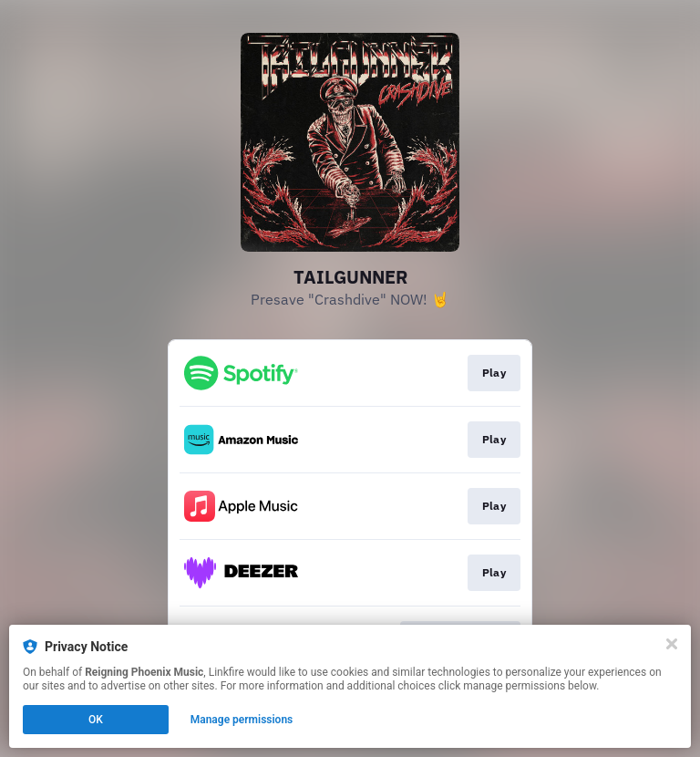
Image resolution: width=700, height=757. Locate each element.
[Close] (672, 644)
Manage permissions (242, 720)
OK (96, 720)
